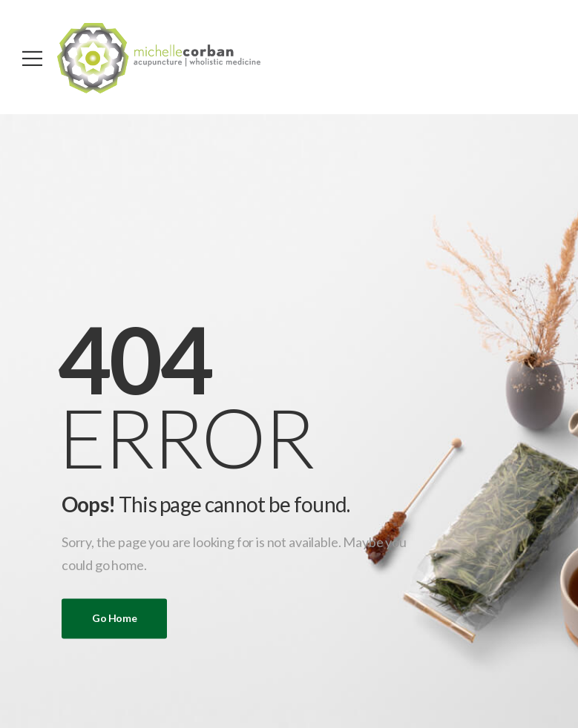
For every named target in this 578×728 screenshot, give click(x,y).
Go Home (115, 619)
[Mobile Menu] (32, 58)
